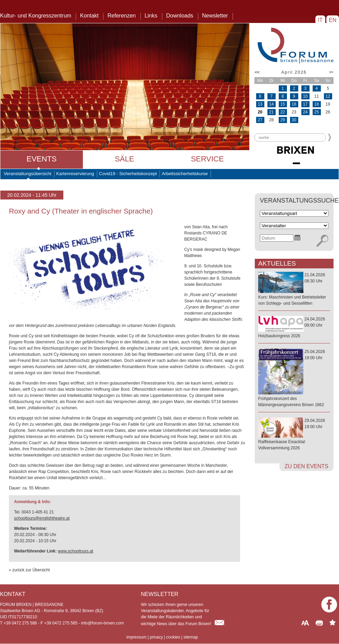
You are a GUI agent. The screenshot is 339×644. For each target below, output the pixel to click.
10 (305, 96)
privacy (156, 637)
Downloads (180, 16)
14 (271, 104)
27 (260, 120)
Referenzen (122, 16)
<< (257, 72)
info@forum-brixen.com (103, 623)
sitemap (191, 637)
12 (328, 96)
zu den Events (306, 466)
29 (283, 120)
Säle (124, 159)
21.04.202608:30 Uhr (294, 289)
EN (333, 20)
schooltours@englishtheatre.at (42, 518)
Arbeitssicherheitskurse (185, 174)
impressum (136, 637)
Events (41, 159)
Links (151, 16)
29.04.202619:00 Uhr (294, 435)
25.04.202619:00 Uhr (294, 379)
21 (271, 112)
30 (294, 120)
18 (317, 104)
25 (317, 112)
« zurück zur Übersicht (29, 570)
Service (207, 159)
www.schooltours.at (76, 551)
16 (294, 104)
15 (283, 104)
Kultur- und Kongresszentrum (36, 16)
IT (320, 20)
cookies (173, 637)
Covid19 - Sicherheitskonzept (128, 174)
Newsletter (215, 16)
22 (283, 112)
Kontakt (89, 16)
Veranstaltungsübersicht (28, 174)
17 (305, 104)
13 (260, 104)
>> (331, 72)
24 (305, 112)
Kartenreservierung (75, 174)
